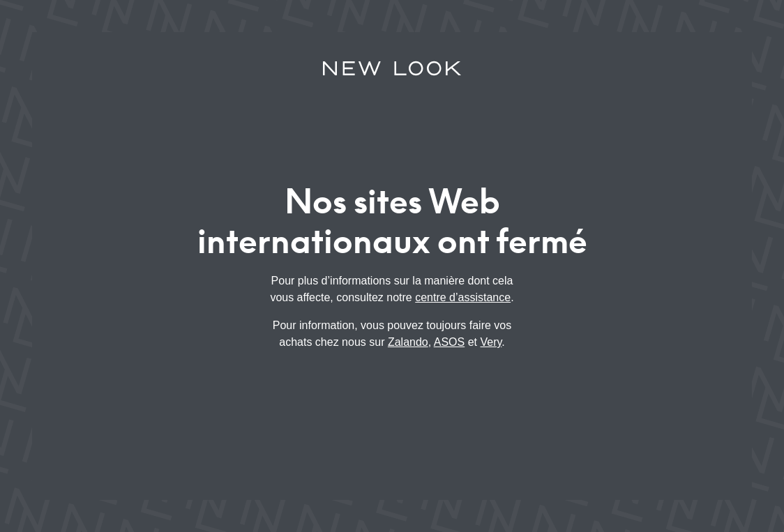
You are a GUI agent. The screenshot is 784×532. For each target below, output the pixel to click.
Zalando (408, 342)
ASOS (449, 342)
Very (491, 342)
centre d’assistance (463, 297)
